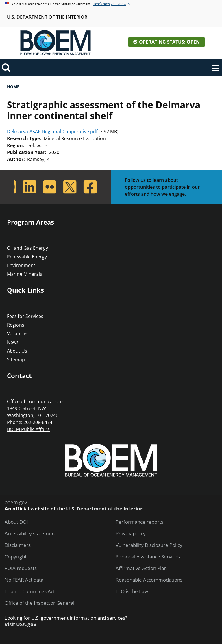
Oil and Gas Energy (27, 248)
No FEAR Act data (24, 580)
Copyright (16, 557)
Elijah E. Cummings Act (30, 591)
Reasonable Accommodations (149, 580)
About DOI (16, 522)
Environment (21, 265)
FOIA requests (21, 568)
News (13, 342)
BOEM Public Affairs (28, 429)
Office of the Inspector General (39, 603)
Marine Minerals (25, 274)
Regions (16, 325)
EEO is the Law (132, 591)
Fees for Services (25, 316)
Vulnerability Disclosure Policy (149, 545)
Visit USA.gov (21, 624)
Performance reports (139, 522)
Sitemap (16, 360)
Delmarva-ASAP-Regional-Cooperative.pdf (52, 132)
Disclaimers (18, 545)
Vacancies (18, 334)
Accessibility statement (30, 534)
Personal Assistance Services (148, 557)
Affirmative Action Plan (141, 568)
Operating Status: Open (169, 42)
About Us (17, 351)
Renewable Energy (27, 257)
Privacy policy (131, 534)
